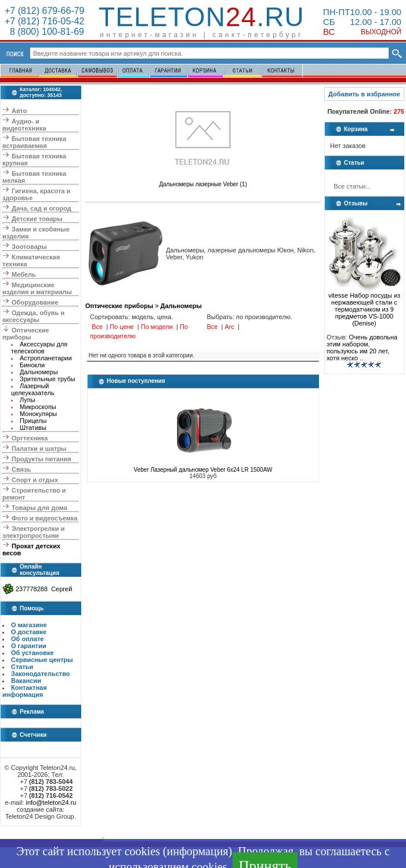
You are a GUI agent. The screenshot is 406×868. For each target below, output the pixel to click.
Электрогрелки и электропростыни (33, 532)
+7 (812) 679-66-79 (44, 11)
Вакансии (26, 681)
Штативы (33, 428)
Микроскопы (38, 407)
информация (197, 851)
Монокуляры (38, 414)
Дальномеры (39, 372)
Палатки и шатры (39, 449)
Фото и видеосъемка (45, 518)
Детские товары (37, 219)
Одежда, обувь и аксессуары (33, 316)
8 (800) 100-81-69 (44, 32)
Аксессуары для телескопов (39, 348)
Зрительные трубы (48, 379)
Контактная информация (25, 691)
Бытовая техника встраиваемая (34, 142)
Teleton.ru (202, 17)
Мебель (24, 274)
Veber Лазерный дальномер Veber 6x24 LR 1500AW (203, 470)
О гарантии (29, 646)
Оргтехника (30, 438)
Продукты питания (41, 459)
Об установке (32, 653)
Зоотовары (29, 247)
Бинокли (32, 365)
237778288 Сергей (44, 589)
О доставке (29, 632)
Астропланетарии (46, 358)
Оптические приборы (26, 334)
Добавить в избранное (364, 94)
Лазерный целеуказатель (33, 389)
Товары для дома (39, 508)
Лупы (28, 400)
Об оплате (27, 639)
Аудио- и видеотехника (24, 125)
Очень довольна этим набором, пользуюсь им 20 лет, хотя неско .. (362, 348)
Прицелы (33, 421)
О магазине (29, 625)
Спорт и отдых (35, 480)
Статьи (22, 667)
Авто (19, 111)
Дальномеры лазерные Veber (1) (203, 182)
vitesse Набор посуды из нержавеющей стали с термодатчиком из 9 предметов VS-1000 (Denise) (364, 306)
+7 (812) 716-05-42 (44, 21)
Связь (21, 469)
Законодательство (41, 674)
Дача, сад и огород (41, 208)
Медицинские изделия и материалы (37, 288)
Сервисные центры (42, 660)
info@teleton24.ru (51, 802)
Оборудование (35, 302)
